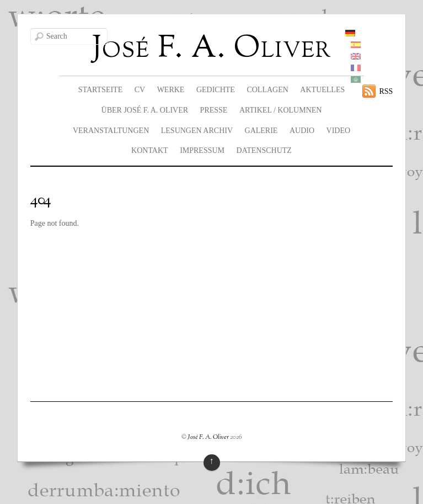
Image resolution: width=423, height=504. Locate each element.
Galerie (261, 131)
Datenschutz (264, 150)
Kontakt (150, 150)
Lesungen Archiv (197, 131)
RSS (386, 91)
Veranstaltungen (111, 131)
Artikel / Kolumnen (281, 110)
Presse (214, 110)
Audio (302, 131)
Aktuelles (322, 90)
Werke (171, 90)
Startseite (100, 90)
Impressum (202, 150)
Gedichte (216, 90)
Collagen (267, 90)
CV (140, 90)
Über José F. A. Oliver (145, 110)
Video (339, 131)
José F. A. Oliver (208, 437)
